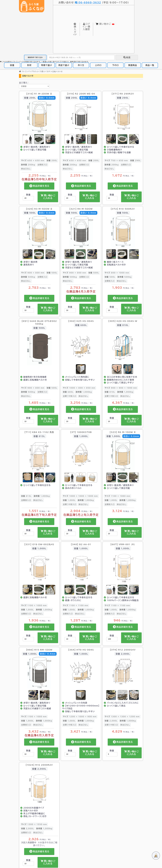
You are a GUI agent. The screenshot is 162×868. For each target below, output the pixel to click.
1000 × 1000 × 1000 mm (80, 496)
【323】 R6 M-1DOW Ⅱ (123, 432)
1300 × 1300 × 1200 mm (122, 717)
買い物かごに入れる (48, 197)
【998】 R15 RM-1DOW (39, 650)
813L (26, 496)
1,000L (69, 500)
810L (110, 392)
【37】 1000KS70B (81, 432)
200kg (28, 165)
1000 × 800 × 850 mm (79, 388)
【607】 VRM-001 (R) (123, 544)
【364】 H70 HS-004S (81, 650)
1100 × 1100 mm (76, 605)
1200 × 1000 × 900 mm (80, 717)
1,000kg (84, 392)
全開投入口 (42, 165)
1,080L (69, 721)
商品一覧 (150, 65)
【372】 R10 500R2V (123, 209)
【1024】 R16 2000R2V (39, 765)
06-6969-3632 (88, 2)
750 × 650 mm (116, 160)
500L (52, 273)
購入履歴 (86, 27)
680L (68, 392)
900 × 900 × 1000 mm (121, 388)
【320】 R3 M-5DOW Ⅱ (39, 209)
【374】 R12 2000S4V (123, 650)
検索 (127, 57)
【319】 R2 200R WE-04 (81, 94)
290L (135, 160)
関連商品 (133, 65)
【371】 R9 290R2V (123, 94)
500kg (28, 277)
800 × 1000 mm (117, 273)
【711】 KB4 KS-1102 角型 (39, 432)
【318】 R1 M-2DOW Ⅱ (39, 94)
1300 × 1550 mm (34, 824)
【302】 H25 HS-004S (81, 321)
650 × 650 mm (33, 160)
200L (52, 160)
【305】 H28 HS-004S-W (123, 321)
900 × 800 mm (33, 273)
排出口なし (26, 169)
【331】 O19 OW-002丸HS (39, 544)
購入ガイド (75, 29)
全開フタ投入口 (70, 396)
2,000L (111, 721)
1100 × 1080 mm (117, 496)
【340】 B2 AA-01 (81, 544)
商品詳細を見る (39, 186)
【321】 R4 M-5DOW (81, 209)
